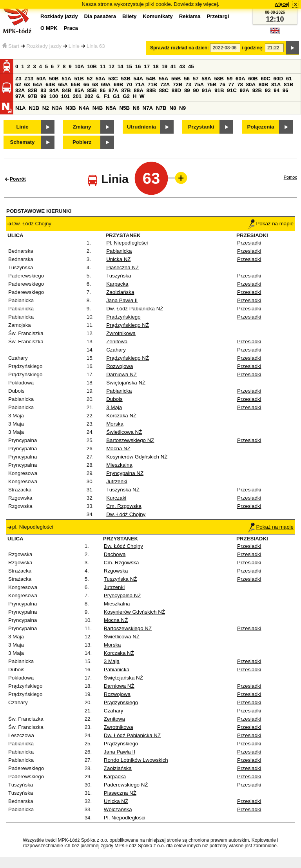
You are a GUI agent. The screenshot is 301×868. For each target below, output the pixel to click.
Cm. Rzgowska (124, 506)
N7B (161, 108)
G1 (116, 96)
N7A (148, 108)
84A (54, 90)
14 (121, 66)
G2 (126, 96)
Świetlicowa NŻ (124, 432)
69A (106, 84)
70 (129, 84)
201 (77, 96)
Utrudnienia (141, 127)
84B (67, 90)
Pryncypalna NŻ (125, 473)
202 (89, 96)
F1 (107, 96)
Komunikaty (158, 16)
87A (113, 90)
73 (188, 84)
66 (86, 84)
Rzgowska (116, 571)
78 (240, 84)
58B (219, 79)
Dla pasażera (100, 16)
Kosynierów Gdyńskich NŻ (137, 457)
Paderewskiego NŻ (126, 785)
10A (79, 66)
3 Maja (114, 407)
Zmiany (82, 127)
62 (18, 84)
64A (38, 84)
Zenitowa (117, 342)
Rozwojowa (120, 366)
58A (206, 79)
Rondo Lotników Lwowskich (136, 760)
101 (65, 96)
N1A (21, 108)
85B (92, 90)
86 (102, 90)
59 (230, 79)
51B (79, 79)
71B (152, 84)
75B (212, 84)
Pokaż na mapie (271, 224)
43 (182, 66)
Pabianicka (119, 251)
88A (138, 90)
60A (240, 79)
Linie (74, 46)
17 (147, 66)
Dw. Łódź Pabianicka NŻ (135, 309)
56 (187, 79)
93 (268, 90)
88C (164, 90)
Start (11, 46)
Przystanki (201, 127)
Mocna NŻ (118, 448)
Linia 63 (96, 46)
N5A (111, 108)
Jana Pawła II (122, 300)
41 (173, 66)
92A (244, 90)
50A (41, 79)
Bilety (129, 16)
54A (138, 79)
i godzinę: (253, 48)
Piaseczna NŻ (122, 267)
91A (207, 90)
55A (163, 79)
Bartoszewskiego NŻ (130, 440)
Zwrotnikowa (121, 333)
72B (178, 84)
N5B (124, 108)
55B (176, 79)
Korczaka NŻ (121, 416)
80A (251, 84)
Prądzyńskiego (123, 317)
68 (95, 84)
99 (43, 96)
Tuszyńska (119, 276)
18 (156, 66)
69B (118, 84)
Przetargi (218, 16)
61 (289, 79)
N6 (136, 108)
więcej (282, 4)
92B (257, 90)
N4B (98, 108)
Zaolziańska (120, 292)
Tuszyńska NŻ (123, 490)
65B (76, 84)
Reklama (190, 16)
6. (99, 96)
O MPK (49, 28)
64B (50, 84)
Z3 (18, 79)
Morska (115, 424)
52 (90, 79)
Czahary (116, 350)
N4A (84, 108)
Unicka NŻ (118, 259)
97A (20, 96)
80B (263, 84)
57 (196, 79)
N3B (71, 108)
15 (129, 66)
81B (288, 84)
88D (176, 90)
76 (222, 84)
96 (286, 90)
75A (199, 84)
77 (231, 84)
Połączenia (261, 127)
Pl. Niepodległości (127, 243)
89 (187, 90)
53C (113, 79)
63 (27, 84)
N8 (173, 108)
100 (54, 96)
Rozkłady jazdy (44, 46)
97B (33, 96)
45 (191, 66)
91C (232, 90)
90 (196, 90)
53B (125, 79)
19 (164, 66)
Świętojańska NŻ (126, 383)
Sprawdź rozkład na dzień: (180, 48)
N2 (46, 108)
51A (66, 79)
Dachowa (115, 554)
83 (43, 90)
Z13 (29, 79)
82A (20, 90)
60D (278, 79)
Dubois (114, 399)
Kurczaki (116, 498)
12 (112, 66)
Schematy (23, 142)
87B (126, 90)
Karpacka (117, 284)
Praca (71, 28)
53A (100, 79)
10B (92, 66)
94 (277, 90)
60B (253, 79)
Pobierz (82, 142)
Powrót (18, 179)
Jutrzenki (117, 481)
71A (140, 84)
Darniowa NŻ (121, 374)
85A (79, 90)
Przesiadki (249, 243)
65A (63, 84)
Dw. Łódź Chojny (126, 514)
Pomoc (290, 177)
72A (165, 84)
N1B (34, 108)
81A (276, 84)
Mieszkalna (119, 465)
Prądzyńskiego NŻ (128, 325)
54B (151, 79)
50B (54, 79)
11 (103, 66)
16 (138, 66)
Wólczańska (118, 809)
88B (151, 90)
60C (265, 79)
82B (33, 90)
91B (219, 90)
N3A (57, 108)
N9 (182, 108)
